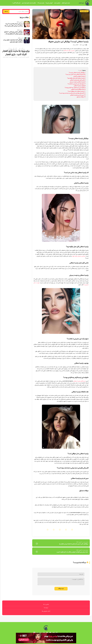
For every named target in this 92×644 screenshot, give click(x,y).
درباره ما (46, 608)
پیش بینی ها (41, 3)
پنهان (80, 71)
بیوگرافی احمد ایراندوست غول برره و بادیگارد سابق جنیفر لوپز (13, 41)
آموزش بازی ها (49, 3)
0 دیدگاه (76, 45)
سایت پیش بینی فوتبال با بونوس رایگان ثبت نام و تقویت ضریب (72, 552)
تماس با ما (46, 604)
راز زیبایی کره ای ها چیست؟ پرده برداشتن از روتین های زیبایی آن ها (14, 25)
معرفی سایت (57, 3)
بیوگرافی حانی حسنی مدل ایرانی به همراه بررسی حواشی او (74, 544)
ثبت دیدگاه (61, 589)
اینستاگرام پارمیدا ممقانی (79, 381)
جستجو (6, 11)
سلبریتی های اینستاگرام (69, 51)
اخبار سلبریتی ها (84, 11)
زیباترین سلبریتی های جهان (79, 256)
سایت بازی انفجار (66, 3)
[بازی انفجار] (88, 3)
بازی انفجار (81, 3)
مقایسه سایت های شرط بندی (29, 3)
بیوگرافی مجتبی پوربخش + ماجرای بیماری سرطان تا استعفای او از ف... (13, 33)
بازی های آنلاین (17, 3)
